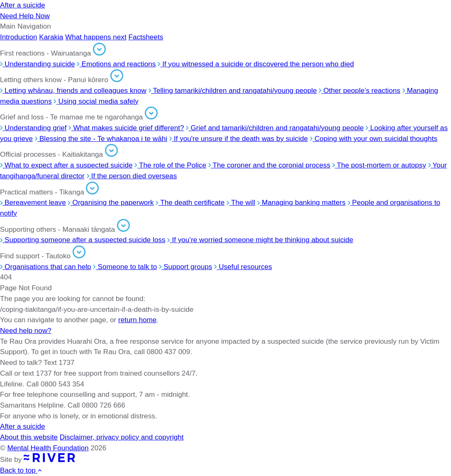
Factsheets (146, 37)
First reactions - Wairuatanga (53, 53)
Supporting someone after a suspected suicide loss (83, 240)
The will (241, 202)
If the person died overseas (132, 176)
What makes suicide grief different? (126, 128)
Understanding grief (33, 128)
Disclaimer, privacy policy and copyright (122, 437)
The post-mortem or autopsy (379, 165)
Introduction (19, 37)
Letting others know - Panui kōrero (62, 80)
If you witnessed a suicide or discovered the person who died (256, 64)
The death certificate (190, 202)
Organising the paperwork (111, 202)
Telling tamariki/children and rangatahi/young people (233, 90)
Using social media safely (96, 101)
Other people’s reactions (359, 90)
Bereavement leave (33, 202)
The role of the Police (170, 165)
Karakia (51, 37)
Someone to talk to (125, 267)
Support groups (185, 267)
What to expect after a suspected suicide (66, 165)
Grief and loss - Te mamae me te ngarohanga (79, 117)
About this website (29, 437)
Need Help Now (25, 16)
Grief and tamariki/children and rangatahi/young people (275, 128)
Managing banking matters (301, 202)
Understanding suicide (38, 64)
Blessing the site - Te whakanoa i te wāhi (101, 138)
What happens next (96, 37)
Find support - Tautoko (43, 256)
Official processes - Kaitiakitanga (59, 154)
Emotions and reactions (116, 64)
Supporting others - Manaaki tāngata (65, 229)
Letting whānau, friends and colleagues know (73, 90)
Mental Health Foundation (48, 448)
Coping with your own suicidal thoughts (374, 138)
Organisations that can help (46, 267)
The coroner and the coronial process (269, 165)
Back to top (21, 470)
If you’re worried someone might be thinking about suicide (260, 240)
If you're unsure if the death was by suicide (239, 138)
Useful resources (243, 267)
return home (137, 320)
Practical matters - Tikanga (49, 192)
